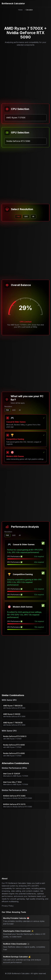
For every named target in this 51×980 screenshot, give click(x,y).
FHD (7, 410)
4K (20, 410)
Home (20, 10)
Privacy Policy (8, 906)
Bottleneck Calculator (13, 3)
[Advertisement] (25, 74)
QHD (14, 410)
